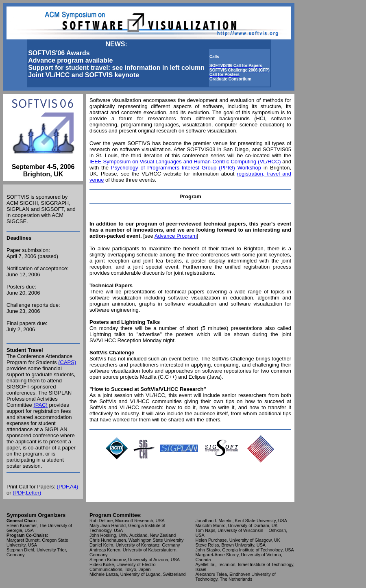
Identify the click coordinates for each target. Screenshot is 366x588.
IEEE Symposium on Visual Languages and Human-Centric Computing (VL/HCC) (185, 162)
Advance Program (176, 236)
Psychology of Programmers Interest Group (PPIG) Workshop (186, 168)
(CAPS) (67, 362)
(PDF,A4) (68, 487)
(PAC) (40, 405)
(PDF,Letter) (27, 493)
